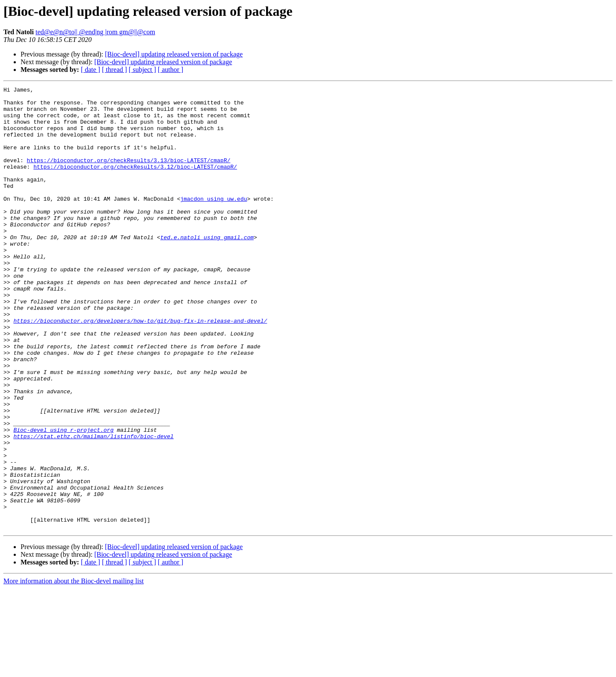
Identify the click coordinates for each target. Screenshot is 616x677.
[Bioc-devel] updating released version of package (174, 54)
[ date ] (90, 70)
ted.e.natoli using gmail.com (207, 268)
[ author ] (171, 70)
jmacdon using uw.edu (213, 222)
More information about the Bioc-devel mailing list (74, 670)
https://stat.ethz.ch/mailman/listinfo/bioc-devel (93, 507)
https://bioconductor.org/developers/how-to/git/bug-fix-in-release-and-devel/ (140, 368)
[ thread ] (114, 70)
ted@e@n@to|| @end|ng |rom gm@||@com (95, 32)
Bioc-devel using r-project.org (63, 499)
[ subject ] (142, 70)
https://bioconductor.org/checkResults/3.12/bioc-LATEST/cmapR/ (135, 183)
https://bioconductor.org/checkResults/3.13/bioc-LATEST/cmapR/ (129, 175)
